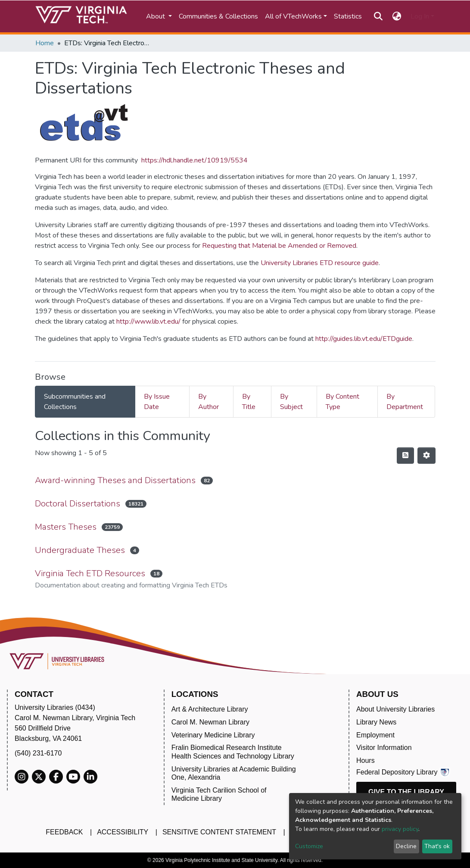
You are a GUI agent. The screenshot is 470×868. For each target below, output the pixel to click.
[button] (397, 16)
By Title (249, 402)
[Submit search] (378, 16)
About (156, 16)
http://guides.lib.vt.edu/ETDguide (364, 339)
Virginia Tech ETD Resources (90, 573)
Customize (309, 846)
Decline (406, 846)
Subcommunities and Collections (75, 402)
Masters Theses (66, 527)
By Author (209, 402)
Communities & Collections (218, 16)
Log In (420, 16)
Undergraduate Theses (80, 550)
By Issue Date (157, 402)
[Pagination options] (426, 456)
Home (45, 43)
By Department (405, 402)
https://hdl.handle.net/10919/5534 (195, 160)
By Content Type (342, 402)
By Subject (291, 402)
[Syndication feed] (405, 456)
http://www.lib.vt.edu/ (148, 322)
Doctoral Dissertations (78, 504)
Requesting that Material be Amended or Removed (279, 246)
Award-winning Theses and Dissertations (115, 480)
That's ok (437, 846)
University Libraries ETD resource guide (320, 263)
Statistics (348, 16)
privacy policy (400, 829)
